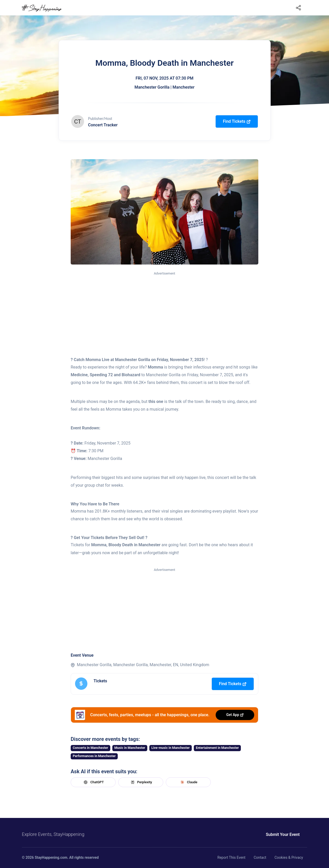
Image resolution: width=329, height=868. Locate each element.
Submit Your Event (283, 834)
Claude (188, 782)
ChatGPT (93, 782)
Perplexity (141, 782)
